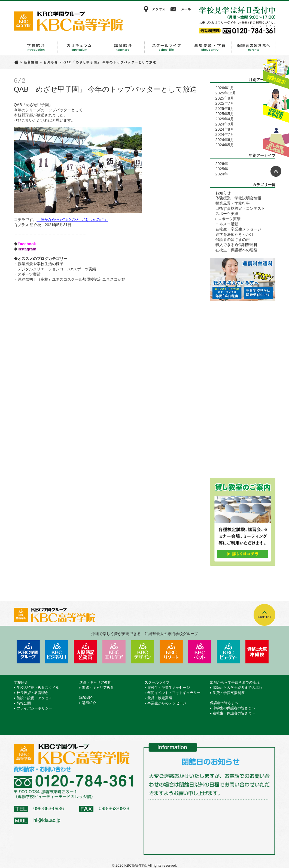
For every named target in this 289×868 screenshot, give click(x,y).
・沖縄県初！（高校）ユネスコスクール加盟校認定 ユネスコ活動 (70, 279)
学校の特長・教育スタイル (38, 688)
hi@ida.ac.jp (47, 820)
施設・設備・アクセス (34, 698)
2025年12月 (226, 93)
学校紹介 (36, 47)
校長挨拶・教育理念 (33, 693)
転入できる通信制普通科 (236, 245)
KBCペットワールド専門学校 (200, 652)
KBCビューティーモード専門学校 (228, 652)
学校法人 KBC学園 (28, 652)
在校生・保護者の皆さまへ (234, 713)
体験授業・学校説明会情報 (238, 198)
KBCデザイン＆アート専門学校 (143, 652)
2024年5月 (225, 145)
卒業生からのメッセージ (167, 703)
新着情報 (31, 62)
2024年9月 (225, 124)
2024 (220, 174)
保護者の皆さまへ (254, 47)
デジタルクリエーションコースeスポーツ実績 (57, 269)
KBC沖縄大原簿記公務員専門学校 (85, 652)
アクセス (154, 9)
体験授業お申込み (276, 106)
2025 (220, 169)
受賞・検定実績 (160, 698)
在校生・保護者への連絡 (236, 250)
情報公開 (24, 703)
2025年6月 (225, 109)
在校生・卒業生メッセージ (238, 229)
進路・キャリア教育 (79, 47)
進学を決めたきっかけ (235, 234)
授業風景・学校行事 (233, 203)
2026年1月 (225, 88)
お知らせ (51, 62)
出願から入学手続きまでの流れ (210, 47)
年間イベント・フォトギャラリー (174, 693)
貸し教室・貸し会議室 (276, 140)
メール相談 (181, 9)
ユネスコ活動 (227, 224)
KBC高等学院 (68, 21)
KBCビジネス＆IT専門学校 (57, 652)
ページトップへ (276, 171)
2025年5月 (225, 114)
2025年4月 (225, 119)
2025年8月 (225, 98)
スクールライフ (166, 47)
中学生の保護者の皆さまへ (234, 708)
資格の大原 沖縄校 (257, 652)
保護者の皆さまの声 (233, 240)
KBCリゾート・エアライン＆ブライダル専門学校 (171, 652)
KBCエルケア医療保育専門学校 (114, 652)
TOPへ (264, 615)
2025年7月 (225, 103)
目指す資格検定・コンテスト (240, 208)
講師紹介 (123, 47)
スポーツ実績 (29, 274)
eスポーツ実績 (228, 219)
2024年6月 (225, 140)
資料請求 (276, 72)
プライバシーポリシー (34, 708)
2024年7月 (225, 134)
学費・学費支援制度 (229, 693)
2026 (220, 164)
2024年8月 (225, 129)
